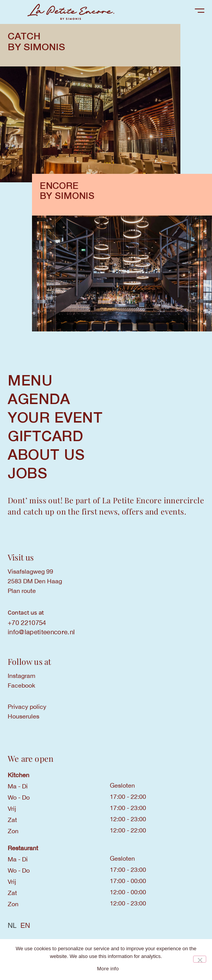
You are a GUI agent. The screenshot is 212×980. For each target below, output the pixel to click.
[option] (25, 926)
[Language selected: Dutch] (106, 926)
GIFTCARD (45, 437)
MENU (30, 382)
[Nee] (200, 959)
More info (108, 969)
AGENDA (39, 400)
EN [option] (25, 926)
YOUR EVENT (55, 419)
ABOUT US (46, 456)
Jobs (27, 474)
